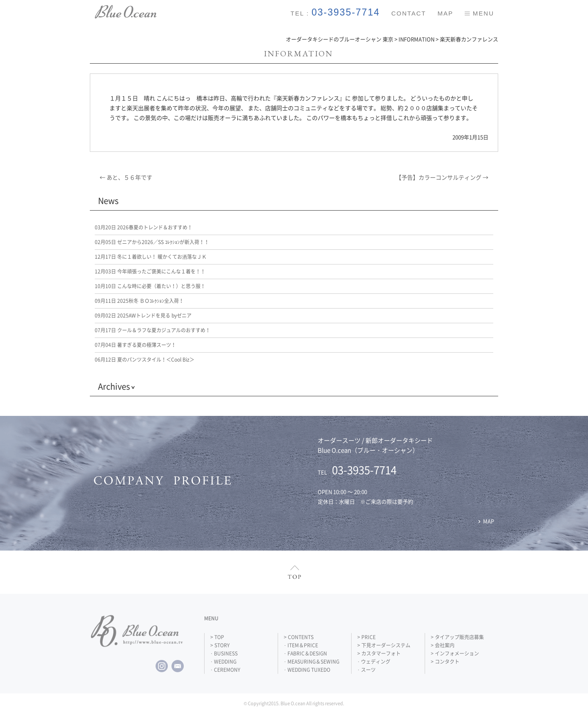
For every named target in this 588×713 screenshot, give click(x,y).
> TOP (217, 637)
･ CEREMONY (225, 670)
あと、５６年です (126, 177)
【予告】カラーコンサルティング (442, 177)
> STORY (220, 645)
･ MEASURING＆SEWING (312, 662)
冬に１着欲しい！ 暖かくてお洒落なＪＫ (151, 257)
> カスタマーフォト (379, 653)
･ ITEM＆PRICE (301, 645)
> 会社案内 (443, 645)
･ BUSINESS (224, 653)
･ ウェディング (374, 662)
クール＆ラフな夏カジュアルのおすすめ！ (153, 330)
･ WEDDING (223, 662)
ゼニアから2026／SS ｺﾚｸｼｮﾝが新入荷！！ (152, 242)
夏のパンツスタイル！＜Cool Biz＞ (145, 360)
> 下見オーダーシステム (384, 645)
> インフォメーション (455, 653)
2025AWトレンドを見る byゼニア (143, 315)
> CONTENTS (299, 637)
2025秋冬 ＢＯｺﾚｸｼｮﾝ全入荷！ (139, 301)
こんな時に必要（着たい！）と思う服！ (150, 286)
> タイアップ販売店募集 (457, 637)
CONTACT (409, 13)
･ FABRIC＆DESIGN (305, 653)
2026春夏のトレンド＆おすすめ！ (144, 227)
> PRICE (366, 637)
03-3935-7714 (346, 12)
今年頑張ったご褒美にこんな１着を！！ (150, 271)
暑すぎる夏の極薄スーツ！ (135, 345)
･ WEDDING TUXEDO (307, 670)
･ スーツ (366, 670)
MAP (445, 13)
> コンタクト (445, 662)
